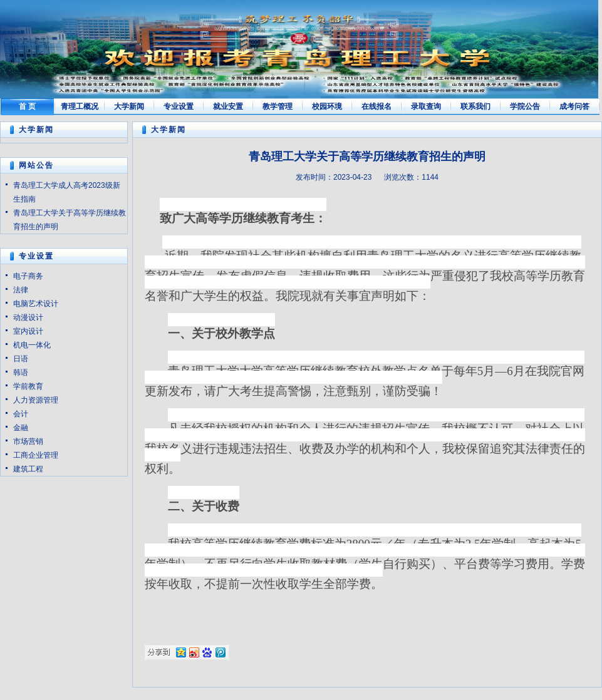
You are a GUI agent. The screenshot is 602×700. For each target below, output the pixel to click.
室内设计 (28, 331)
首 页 (27, 106)
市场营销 (28, 441)
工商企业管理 (36, 455)
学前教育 (28, 386)
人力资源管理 (36, 400)
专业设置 (179, 106)
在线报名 (376, 106)
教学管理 (278, 106)
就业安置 (228, 106)
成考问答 (574, 106)
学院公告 (525, 106)
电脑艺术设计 (36, 304)
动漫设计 (28, 317)
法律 (21, 290)
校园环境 (327, 106)
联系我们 (475, 106)
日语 (21, 359)
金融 (21, 428)
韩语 (21, 373)
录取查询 (426, 106)
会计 (21, 414)
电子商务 (28, 276)
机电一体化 (32, 345)
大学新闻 (129, 106)
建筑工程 (28, 469)
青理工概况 (80, 106)
